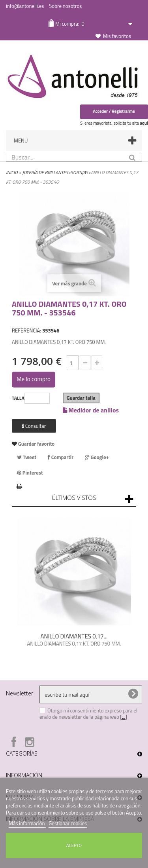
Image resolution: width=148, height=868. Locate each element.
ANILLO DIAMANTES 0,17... (74, 636)
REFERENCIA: (26, 330)
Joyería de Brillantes (45, 172)
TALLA (18, 398)
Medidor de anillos (91, 409)
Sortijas (79, 172)
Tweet (27, 457)
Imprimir (20, 485)
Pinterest (30, 473)
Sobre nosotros (65, 6)
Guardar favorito (36, 444)
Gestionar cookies (68, 823)
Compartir (61, 457)
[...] (124, 717)
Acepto (74, 845)
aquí (144, 123)
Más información (27, 823)
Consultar (34, 426)
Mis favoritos (117, 36)
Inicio (12, 172)
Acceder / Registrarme (114, 111)
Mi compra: (69, 24)
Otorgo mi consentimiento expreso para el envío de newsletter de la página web (88, 714)
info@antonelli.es (25, 6)
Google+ (97, 457)
